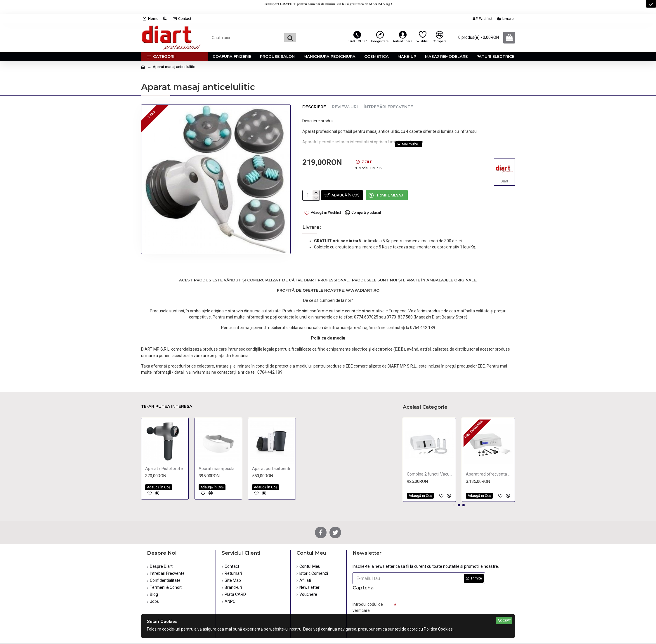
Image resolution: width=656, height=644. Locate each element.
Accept (504, 620)
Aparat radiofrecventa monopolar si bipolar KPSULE (490, 454)
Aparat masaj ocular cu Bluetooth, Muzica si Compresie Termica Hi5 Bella (219, 448)
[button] (454, 485)
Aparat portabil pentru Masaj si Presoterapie (273, 448)
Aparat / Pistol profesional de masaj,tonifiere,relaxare (166, 448)
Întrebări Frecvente (388, 107)
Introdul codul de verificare (368, 587)
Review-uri (345, 107)
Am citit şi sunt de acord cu (391, 610)
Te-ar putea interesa (167, 387)
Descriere (314, 107)
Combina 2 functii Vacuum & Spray (431, 454)
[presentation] (437, 590)
